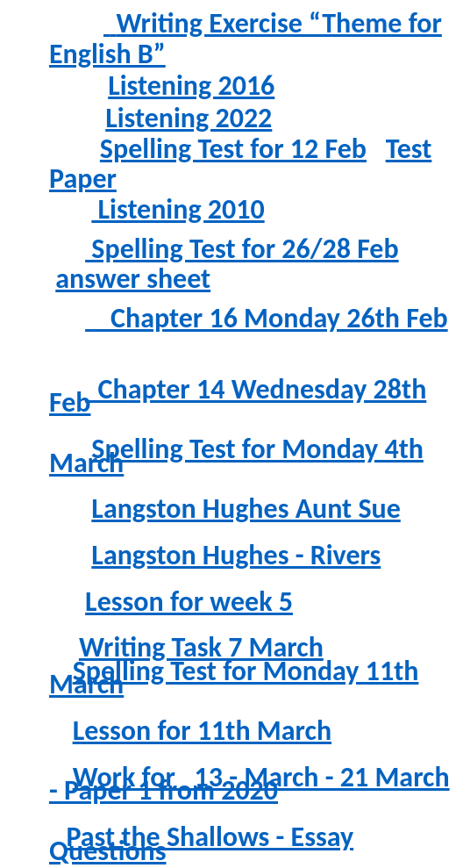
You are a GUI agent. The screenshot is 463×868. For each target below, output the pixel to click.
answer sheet (133, 279)
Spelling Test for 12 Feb (233, 149)
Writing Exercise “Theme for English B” (246, 39)
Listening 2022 (189, 118)
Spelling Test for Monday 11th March (234, 678)
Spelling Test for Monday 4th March (236, 456)
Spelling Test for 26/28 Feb (242, 249)
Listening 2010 (178, 209)
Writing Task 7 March (201, 647)
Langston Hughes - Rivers (236, 555)
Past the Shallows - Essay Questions (201, 844)
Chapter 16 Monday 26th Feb (267, 318)
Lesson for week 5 (189, 602)
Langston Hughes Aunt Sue (246, 509)
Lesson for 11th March (202, 731)
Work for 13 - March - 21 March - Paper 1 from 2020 (249, 784)
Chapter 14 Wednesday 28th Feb (238, 396)
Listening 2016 (191, 86)
